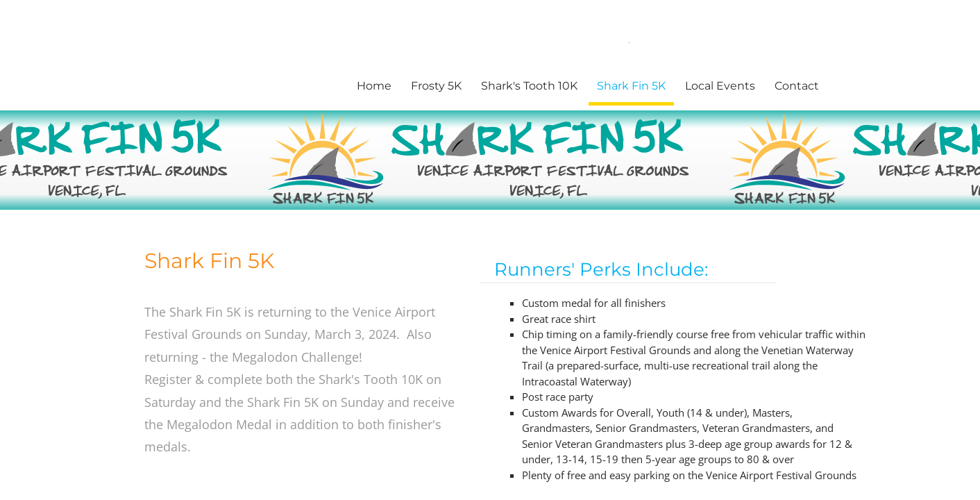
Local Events (720, 86)
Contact (797, 86)
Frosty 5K (436, 86)
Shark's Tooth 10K (529, 86)
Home (374, 86)
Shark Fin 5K (631, 86)
